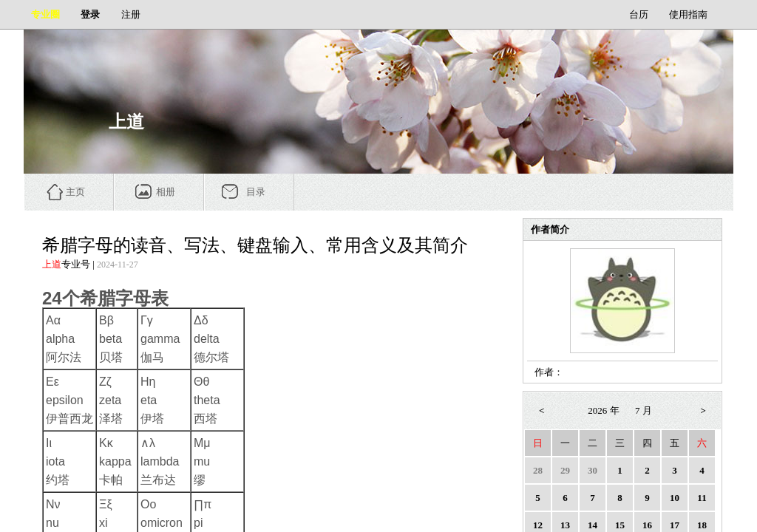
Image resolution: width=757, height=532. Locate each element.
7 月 (644, 410)
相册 (166, 192)
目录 (256, 192)
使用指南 (688, 14)
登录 (90, 14)
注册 (131, 14)
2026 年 (603, 410)
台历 (639, 14)
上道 (52, 264)
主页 (75, 192)
